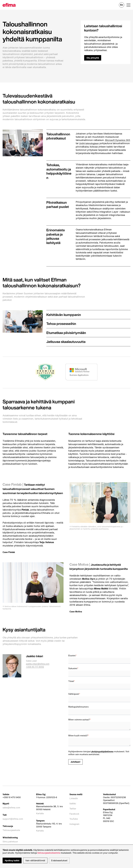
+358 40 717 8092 (35, 678)
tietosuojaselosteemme (49, 853)
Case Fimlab (9, 559)
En (122, 5)
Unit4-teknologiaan (95, 143)
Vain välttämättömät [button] (35, 860)
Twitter (73, 815)
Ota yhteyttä (93, 58)
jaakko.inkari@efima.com (39, 675)
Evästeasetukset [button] (59, 860)
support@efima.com (13, 828)
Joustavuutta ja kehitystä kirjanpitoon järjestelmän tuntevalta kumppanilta (99, 576)
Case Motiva (76, 623)
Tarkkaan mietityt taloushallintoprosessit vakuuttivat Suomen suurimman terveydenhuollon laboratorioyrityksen (32, 494)
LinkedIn (74, 809)
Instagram (74, 824)
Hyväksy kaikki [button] (12, 860)
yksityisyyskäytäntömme (103, 763)
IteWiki (73, 812)
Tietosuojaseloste (11, 837)
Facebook (74, 818)
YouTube (74, 821)
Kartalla (40, 825)
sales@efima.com (11, 819)
